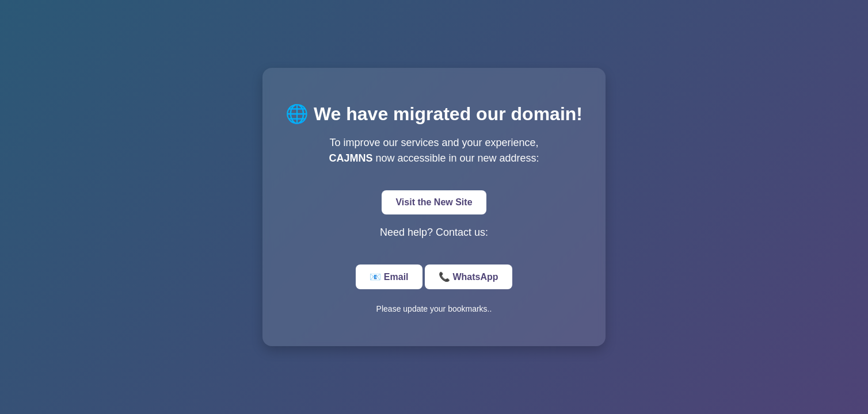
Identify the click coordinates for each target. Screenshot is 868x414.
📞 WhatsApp (469, 277)
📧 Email (389, 277)
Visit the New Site (434, 202)
